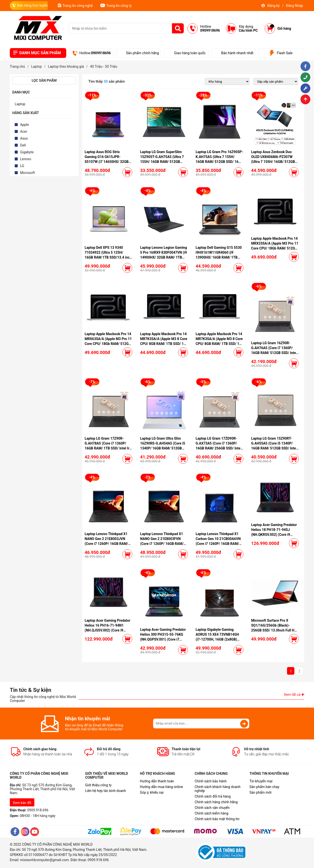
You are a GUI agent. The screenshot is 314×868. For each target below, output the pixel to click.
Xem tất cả (294, 695)
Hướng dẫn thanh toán (157, 781)
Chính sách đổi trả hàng (213, 796)
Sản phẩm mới (261, 792)
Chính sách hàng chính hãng (216, 802)
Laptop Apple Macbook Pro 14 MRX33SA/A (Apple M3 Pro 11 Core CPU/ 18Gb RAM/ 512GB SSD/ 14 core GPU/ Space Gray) (275, 248)
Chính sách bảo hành (210, 781)
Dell (23, 145)
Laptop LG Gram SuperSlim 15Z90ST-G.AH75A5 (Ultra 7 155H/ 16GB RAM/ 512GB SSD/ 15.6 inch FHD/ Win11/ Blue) (162, 162)
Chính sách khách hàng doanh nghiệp (217, 789)
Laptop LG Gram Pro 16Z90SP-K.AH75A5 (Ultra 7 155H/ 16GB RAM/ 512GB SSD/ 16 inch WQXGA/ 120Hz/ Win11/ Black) (220, 162)
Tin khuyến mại (261, 781)
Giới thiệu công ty (98, 785)
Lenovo (26, 159)
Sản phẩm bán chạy (264, 787)
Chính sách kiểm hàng (211, 813)
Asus (24, 138)
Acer (24, 132)
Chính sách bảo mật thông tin (217, 819)
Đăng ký (274, 6)
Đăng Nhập (294, 6)
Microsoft (27, 173)
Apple (25, 125)
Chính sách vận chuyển (212, 808)
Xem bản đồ (22, 803)
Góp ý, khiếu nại (152, 792)
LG (22, 166)
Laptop (20, 104)
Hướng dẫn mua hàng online (161, 787)
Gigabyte (27, 152)
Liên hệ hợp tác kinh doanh (106, 791)
